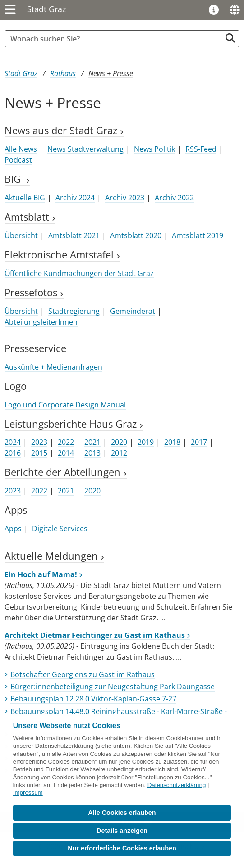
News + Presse (111, 73)
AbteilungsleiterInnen (41, 322)
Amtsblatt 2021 (74, 235)
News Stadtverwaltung (85, 149)
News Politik (154, 149)
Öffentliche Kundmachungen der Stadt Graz (79, 273)
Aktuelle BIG (25, 198)
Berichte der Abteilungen (66, 472)
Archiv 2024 (75, 198)
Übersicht (21, 235)
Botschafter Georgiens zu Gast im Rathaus (83, 674)
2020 (119, 442)
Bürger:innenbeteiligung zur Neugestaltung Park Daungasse (113, 687)
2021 (92, 442)
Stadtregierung (74, 311)
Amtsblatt (30, 217)
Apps (13, 529)
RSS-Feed (201, 149)
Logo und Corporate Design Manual (65, 405)
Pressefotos (34, 292)
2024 (13, 442)
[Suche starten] (230, 38)
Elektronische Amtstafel (62, 255)
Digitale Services (60, 529)
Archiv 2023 (125, 198)
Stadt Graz (46, 9)
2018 (172, 442)
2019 (146, 442)
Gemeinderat (133, 311)
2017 (199, 442)
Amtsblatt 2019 (198, 235)
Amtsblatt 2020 (136, 235)
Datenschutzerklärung (177, 785)
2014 (66, 453)
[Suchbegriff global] (115, 39)
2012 (119, 453)
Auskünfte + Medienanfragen (53, 367)
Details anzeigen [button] (122, 831)
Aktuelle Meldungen (54, 556)
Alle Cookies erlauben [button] (122, 813)
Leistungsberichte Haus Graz (74, 424)
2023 (39, 442)
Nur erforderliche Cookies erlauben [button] (122, 848)
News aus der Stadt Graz (64, 130)
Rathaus (63, 73)
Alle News (21, 149)
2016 (13, 453)
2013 (92, 453)
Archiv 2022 (174, 198)
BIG (17, 179)
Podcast (18, 160)
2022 (66, 442)
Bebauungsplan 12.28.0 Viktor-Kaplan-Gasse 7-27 (93, 699)
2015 (39, 453)
